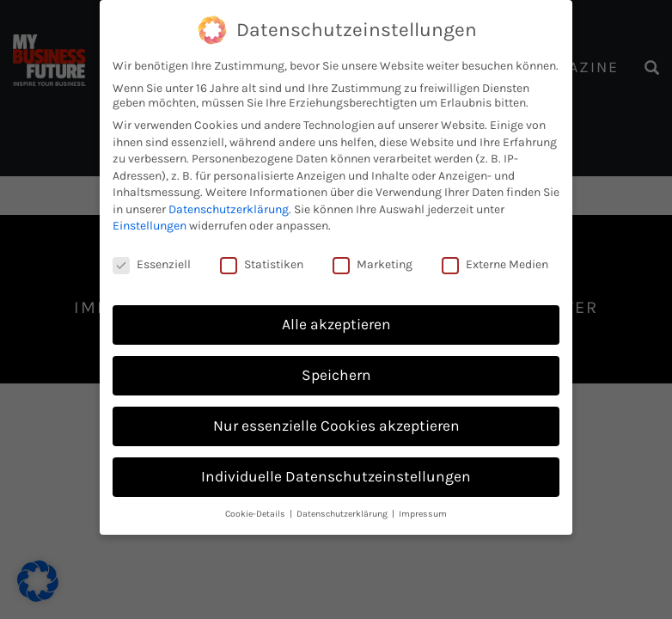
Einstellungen (150, 226)
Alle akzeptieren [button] (336, 324)
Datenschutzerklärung (229, 209)
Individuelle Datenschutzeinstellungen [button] (336, 476)
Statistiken (262, 264)
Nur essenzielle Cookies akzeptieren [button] (336, 426)
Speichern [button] (336, 375)
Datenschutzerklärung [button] (343, 514)
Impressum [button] (423, 514)
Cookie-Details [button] (257, 514)
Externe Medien (495, 264)
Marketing (373, 264)
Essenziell (152, 264)
